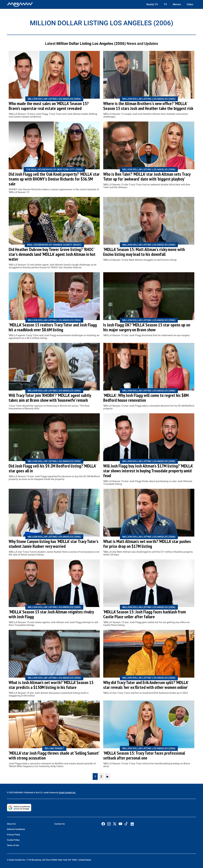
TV (165, 4)
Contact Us (60, 824)
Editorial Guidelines (16, 829)
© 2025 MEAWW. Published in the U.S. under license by (33, 793)
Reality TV (152, 4)
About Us (11, 824)
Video (190, 4)
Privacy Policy (14, 835)
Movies (177, 4)
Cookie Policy (13, 840)
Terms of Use (13, 845)
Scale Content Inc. (67, 793)
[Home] (20, 4)
